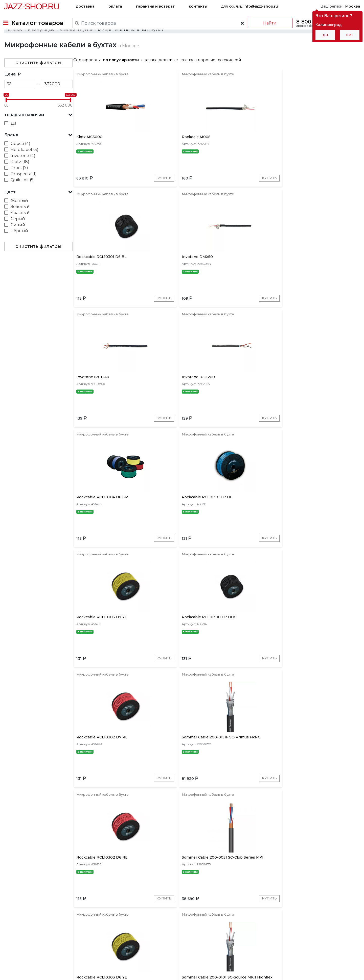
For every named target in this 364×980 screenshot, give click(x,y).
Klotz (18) (19, 176)
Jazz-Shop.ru (31, 6)
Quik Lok (194, 895)
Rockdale (324, 895)
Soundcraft (300, 895)
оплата (115, 6)
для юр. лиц (249, 6)
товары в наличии (24, 129)
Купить (131, 198)
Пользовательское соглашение (32, 967)
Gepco (235, 895)
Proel (175, 895)
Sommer (132, 895)
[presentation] (102, 895)
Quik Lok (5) (22, 194)
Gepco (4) (20, 157)
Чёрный (19, 245)
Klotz (114, 895)
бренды (205, 929)
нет (349, 35)
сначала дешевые (162, 74)
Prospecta (347, 895)
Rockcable (155, 895)
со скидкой (231, 74)
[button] (38, 129)
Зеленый (20, 221)
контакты (198, 6)
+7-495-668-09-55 (19, 951)
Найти (265, 23)
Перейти (129, 848)
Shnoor (278, 895)
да (325, 35)
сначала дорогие (200, 74)
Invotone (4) (22, 170)
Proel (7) (19, 182)
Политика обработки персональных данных (44, 972)
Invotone (216, 895)
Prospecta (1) (23, 188)
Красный (20, 227)
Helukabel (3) (24, 163)
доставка (85, 6)
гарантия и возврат (155, 6)
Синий (17, 239)
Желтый (19, 214)
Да (13, 137)
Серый (17, 233)
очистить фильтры (38, 76)
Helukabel (256, 895)
